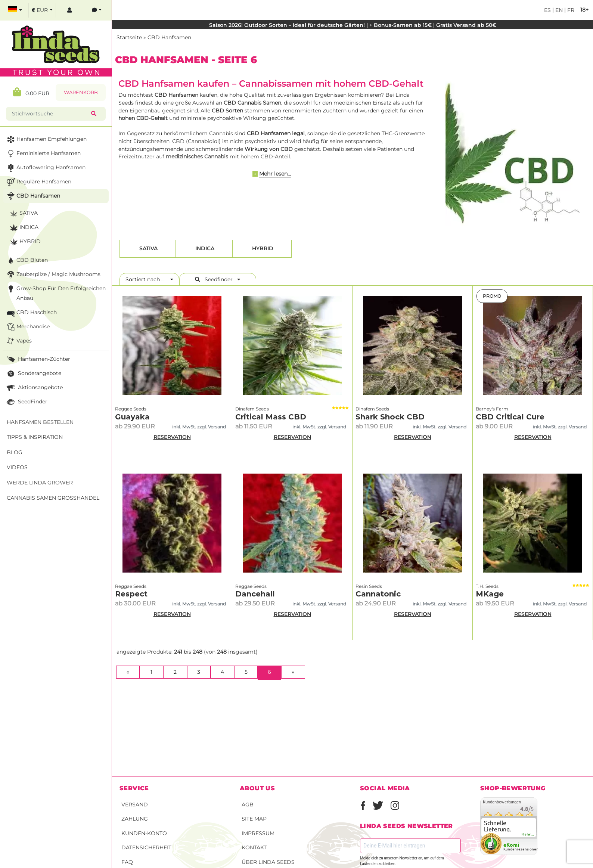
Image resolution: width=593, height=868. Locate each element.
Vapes (18, 341)
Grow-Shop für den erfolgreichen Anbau (55, 293)
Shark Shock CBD (390, 417)
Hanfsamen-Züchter (38, 359)
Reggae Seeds (131, 409)
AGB (248, 805)
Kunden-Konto (144, 833)
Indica (204, 248)
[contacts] (97, 10)
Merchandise (27, 327)
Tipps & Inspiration (35, 437)
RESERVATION (172, 437)
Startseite (129, 37)
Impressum (258, 833)
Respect (131, 594)
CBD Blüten (27, 261)
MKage (490, 594)
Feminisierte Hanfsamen (43, 154)
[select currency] (42, 10)
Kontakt (254, 847)
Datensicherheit (146, 847)
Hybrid (262, 248)
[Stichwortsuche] (50, 114)
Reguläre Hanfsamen (38, 182)
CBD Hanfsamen (169, 37)
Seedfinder (218, 279)
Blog (15, 452)
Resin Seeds (369, 586)
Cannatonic (378, 594)
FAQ (127, 862)
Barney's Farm (492, 409)
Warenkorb (81, 92)
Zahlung (135, 819)
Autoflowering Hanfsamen (45, 168)
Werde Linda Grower (40, 483)
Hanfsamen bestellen (40, 422)
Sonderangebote (33, 374)
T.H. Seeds (487, 586)
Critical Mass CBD (271, 417)
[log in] (69, 10)
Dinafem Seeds (252, 409)
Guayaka (132, 417)
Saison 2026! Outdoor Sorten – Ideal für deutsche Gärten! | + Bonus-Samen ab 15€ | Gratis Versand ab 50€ (353, 25)
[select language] (15, 10)
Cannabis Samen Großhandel (53, 498)
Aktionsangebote (34, 388)
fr (570, 10)
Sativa (148, 248)
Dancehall (255, 594)
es (547, 10)
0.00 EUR (31, 92)
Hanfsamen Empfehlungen (46, 139)
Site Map (254, 819)
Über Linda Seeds (268, 862)
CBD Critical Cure (510, 417)
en (558, 10)
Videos (17, 467)
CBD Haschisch (31, 313)
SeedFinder (26, 402)
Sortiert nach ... (147, 279)
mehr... (528, 834)
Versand (135, 805)
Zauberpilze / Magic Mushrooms (53, 275)
